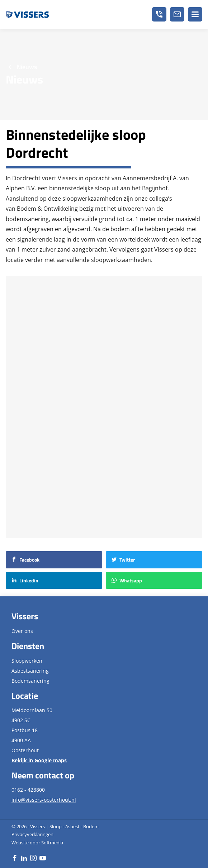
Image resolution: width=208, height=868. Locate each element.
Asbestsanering (30, 671)
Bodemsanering (30, 681)
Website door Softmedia (37, 843)
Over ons (22, 631)
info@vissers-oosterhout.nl (44, 800)
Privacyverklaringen (32, 834)
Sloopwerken (27, 661)
